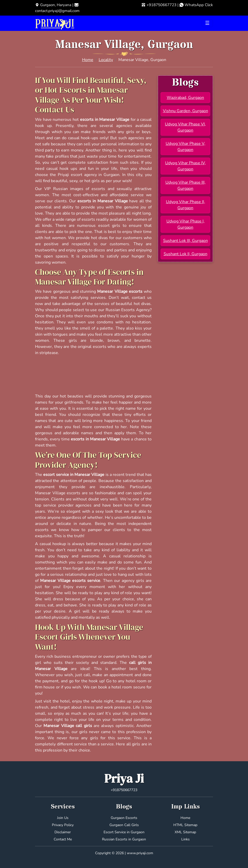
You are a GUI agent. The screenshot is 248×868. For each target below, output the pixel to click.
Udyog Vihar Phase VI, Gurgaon (185, 127)
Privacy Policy (63, 825)
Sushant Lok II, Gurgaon (185, 254)
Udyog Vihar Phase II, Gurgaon (185, 205)
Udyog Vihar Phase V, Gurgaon (185, 147)
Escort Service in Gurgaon (124, 832)
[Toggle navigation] (207, 23)
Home (88, 60)
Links (185, 839)
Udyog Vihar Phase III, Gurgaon (185, 185)
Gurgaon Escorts (124, 818)
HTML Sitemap (185, 825)
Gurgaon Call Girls (124, 825)
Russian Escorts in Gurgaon (124, 839)
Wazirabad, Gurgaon (185, 98)
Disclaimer (63, 832)
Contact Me (63, 839)
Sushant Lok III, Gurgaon (185, 241)
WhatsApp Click (199, 5)
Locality (106, 60)
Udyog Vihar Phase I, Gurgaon (185, 224)
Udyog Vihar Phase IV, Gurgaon (185, 166)
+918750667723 (161, 5)
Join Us (63, 818)
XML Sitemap (185, 832)
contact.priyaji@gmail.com (57, 11)
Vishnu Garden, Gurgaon (185, 111)
